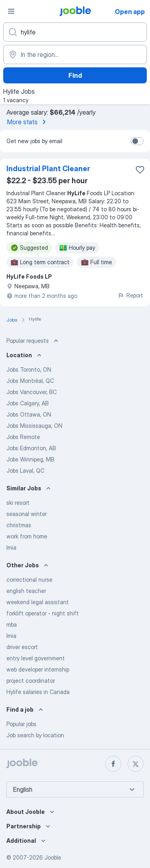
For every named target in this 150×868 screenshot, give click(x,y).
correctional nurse (29, 580)
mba (12, 624)
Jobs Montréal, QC (30, 381)
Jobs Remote (23, 437)
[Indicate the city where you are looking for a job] (75, 55)
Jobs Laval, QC (25, 470)
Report (130, 295)
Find (75, 75)
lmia (11, 547)
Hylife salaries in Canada (38, 692)
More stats (28, 122)
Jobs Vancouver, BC (32, 392)
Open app (130, 12)
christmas (19, 525)
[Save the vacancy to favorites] (140, 170)
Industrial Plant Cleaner (48, 169)
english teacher (26, 591)
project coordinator (31, 681)
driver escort (22, 647)
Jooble (53, 857)
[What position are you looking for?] (75, 32)
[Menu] (11, 11)
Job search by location (35, 735)
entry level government (36, 658)
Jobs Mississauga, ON (34, 426)
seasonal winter (27, 514)
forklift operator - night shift (43, 613)
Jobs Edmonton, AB (31, 448)
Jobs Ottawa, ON (29, 414)
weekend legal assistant (38, 602)
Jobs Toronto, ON (29, 369)
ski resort (18, 503)
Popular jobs (21, 724)
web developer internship (38, 669)
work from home (27, 536)
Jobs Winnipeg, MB (30, 459)
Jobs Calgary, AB (28, 403)
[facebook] (113, 764)
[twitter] (136, 764)
